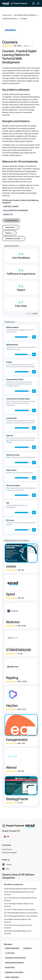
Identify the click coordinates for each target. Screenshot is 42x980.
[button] (38, 3)
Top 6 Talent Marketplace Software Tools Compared (21, 913)
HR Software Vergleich (9, 853)
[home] (6, 3)
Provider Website (11, 221)
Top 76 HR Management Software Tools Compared (21, 916)
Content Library (7, 849)
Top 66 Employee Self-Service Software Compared (20, 889)
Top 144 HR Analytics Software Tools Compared (19, 910)
